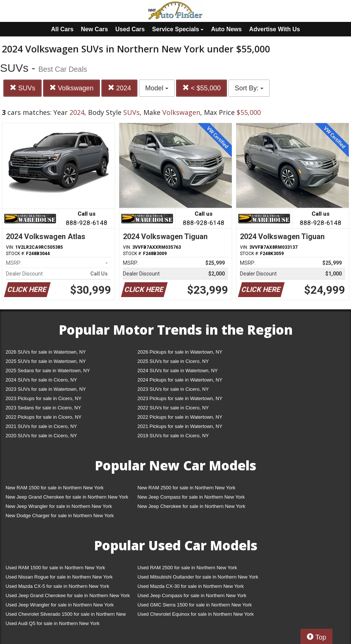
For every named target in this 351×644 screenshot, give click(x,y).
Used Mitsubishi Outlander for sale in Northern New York (198, 577)
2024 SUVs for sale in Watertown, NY (178, 371)
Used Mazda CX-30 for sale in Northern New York (191, 586)
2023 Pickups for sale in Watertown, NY (180, 398)
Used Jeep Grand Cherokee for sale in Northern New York (68, 595)
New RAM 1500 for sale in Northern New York (55, 488)
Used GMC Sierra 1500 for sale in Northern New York (195, 605)
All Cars (62, 29)
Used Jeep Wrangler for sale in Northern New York (60, 605)
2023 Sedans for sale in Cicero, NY (43, 408)
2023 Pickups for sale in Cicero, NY (43, 398)
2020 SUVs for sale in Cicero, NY (41, 436)
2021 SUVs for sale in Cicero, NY (41, 426)
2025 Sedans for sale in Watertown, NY (48, 371)
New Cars (95, 29)
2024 (119, 88)
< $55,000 (202, 88)
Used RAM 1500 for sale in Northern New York (55, 568)
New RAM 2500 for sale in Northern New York (186, 488)
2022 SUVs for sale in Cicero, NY (173, 408)
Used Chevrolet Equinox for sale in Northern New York (196, 614)
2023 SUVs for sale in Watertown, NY (46, 389)
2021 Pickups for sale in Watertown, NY (180, 426)
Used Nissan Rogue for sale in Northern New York (59, 577)
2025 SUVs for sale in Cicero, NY (173, 361)
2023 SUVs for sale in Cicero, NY (173, 389)
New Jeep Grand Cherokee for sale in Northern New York (67, 497)
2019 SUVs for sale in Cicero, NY (173, 436)
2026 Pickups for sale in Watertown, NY (180, 352)
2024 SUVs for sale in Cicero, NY (41, 380)
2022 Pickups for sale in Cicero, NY (43, 417)
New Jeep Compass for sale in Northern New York (191, 497)
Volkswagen (71, 88)
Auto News (226, 29)
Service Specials (178, 29)
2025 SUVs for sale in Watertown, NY (46, 361)
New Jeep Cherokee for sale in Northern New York (191, 506)
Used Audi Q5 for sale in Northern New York (53, 623)
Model (157, 88)
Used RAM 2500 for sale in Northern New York (187, 568)
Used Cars (130, 29)
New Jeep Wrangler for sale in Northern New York (59, 506)
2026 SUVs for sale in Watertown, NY (46, 352)
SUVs (22, 88)
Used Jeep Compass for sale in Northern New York (192, 595)
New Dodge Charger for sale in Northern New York (60, 516)
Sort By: (249, 88)
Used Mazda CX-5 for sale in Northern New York (57, 586)
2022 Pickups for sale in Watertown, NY (180, 417)
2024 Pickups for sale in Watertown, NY (180, 380)
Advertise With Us (275, 29)
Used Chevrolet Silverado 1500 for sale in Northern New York (66, 616)
